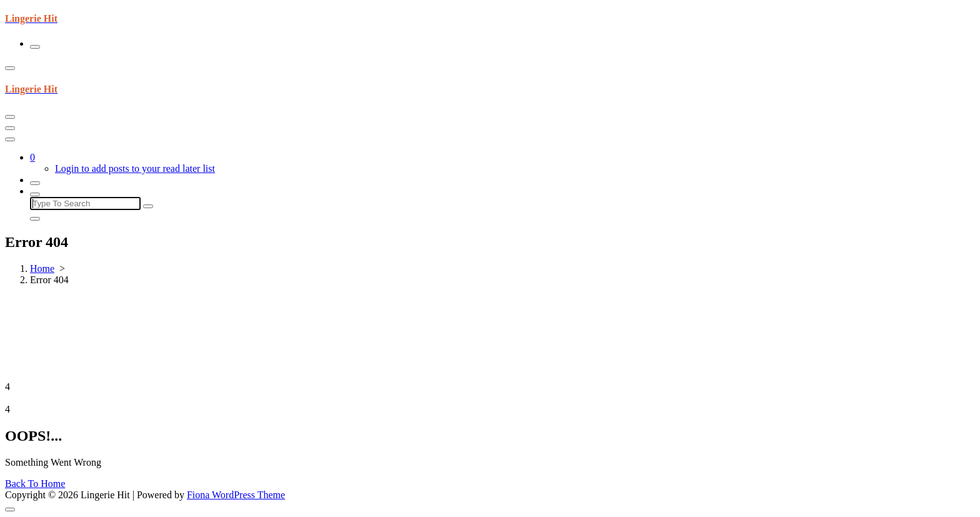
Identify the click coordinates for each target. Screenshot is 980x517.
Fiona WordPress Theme (236, 495)
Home (42, 269)
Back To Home (35, 484)
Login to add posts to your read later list (135, 168)
